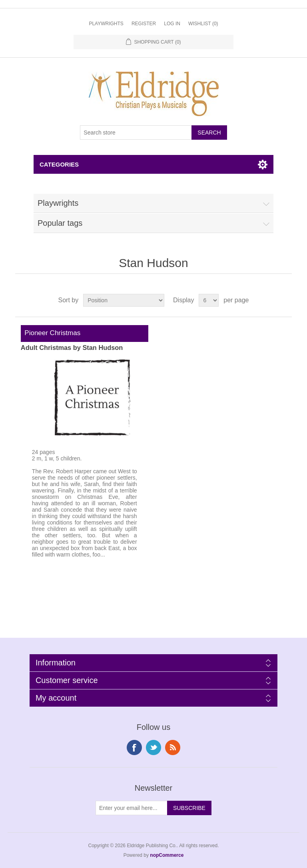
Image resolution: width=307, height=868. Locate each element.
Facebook (134, 747)
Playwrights (106, 24)
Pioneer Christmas (51, 333)
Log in (172, 24)
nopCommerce (167, 855)
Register (144, 24)
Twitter (153, 747)
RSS (173, 747)
